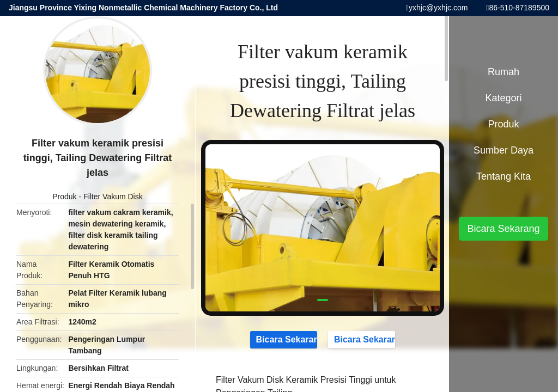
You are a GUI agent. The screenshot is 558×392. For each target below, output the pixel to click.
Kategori (503, 98)
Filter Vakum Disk (113, 197)
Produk (64, 197)
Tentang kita (504, 176)
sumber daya (504, 150)
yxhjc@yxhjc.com (438, 8)
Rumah (504, 72)
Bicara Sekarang (284, 339)
